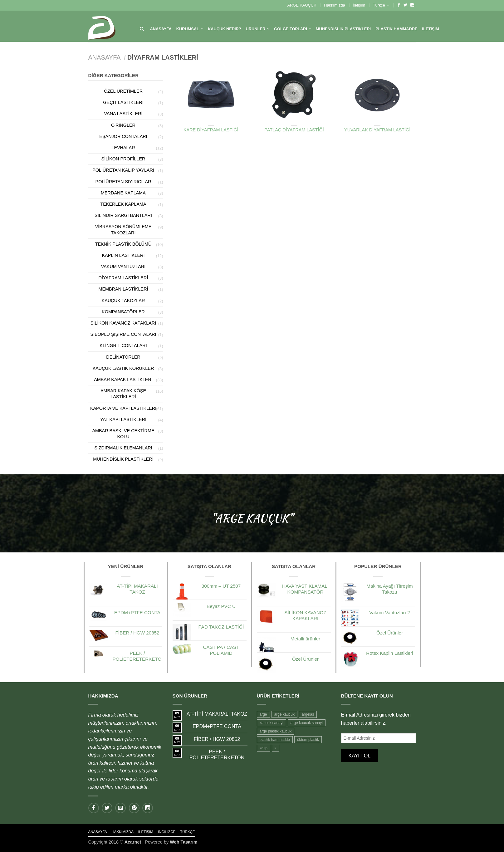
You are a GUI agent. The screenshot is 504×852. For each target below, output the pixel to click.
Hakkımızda (335, 5)
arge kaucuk (284, 714)
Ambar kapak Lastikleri (123, 379)
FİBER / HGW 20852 (217, 739)
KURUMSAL (188, 29)
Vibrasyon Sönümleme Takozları (123, 230)
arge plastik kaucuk (276, 731)
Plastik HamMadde (396, 29)
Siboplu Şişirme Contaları (123, 334)
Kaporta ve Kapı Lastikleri (123, 408)
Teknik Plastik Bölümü (123, 244)
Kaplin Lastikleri (123, 255)
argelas (308, 714)
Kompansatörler (123, 312)
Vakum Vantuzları (123, 267)
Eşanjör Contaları (123, 136)
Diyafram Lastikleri (211, 121)
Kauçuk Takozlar (123, 301)
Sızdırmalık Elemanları (123, 448)
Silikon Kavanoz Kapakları (123, 323)
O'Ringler (123, 125)
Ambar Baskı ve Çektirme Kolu (123, 434)
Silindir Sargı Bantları (123, 215)
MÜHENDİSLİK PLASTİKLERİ (343, 29)
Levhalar (123, 148)
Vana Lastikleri (123, 114)
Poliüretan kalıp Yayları (123, 170)
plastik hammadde (275, 740)
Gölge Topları (291, 29)
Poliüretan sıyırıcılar (123, 182)
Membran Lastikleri (123, 289)
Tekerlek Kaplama (123, 204)
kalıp (264, 748)
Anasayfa (161, 29)
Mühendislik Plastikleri (123, 459)
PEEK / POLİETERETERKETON (217, 755)
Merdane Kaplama (123, 193)
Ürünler (256, 29)
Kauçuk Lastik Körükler (123, 368)
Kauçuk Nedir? (225, 29)
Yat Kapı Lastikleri (123, 419)
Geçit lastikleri (123, 102)
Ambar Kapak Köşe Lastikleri (123, 394)
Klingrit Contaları (123, 345)
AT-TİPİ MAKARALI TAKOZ (217, 714)
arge (263, 714)
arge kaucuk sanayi (307, 723)
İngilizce (167, 832)
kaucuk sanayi (272, 723)
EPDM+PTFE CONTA (217, 726)
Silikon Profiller (123, 159)
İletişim (359, 5)
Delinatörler (123, 357)
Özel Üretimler (123, 91)
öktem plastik (308, 740)
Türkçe (379, 5)
